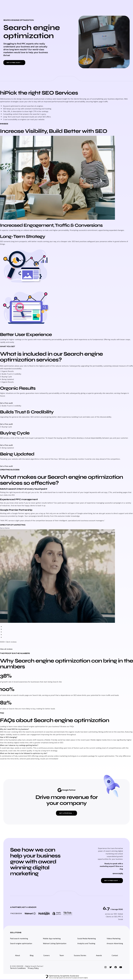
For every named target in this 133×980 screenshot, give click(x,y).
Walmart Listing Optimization (55, 944)
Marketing (46, 4)
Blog (32, 956)
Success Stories (80, 956)
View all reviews (6, 649)
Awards (99, 956)
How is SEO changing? (9, 737)
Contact (95, 4)
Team (62, 956)
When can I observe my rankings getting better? (19, 745)
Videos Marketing (114, 939)
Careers (46, 956)
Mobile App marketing (52, 939)
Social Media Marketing (87, 939)
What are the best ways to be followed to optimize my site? (24, 753)
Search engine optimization (21, 944)
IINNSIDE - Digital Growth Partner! (30, 967)
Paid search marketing (19, 939)
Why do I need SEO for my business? (14, 729)
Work (86, 4)
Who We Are (75, 4)
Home (36, 4)
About (18, 956)
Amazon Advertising (115, 944)
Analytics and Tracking (86, 944)
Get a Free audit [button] (6, 403)
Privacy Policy (33, 969)
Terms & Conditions (18, 969)
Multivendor (60, 4)
